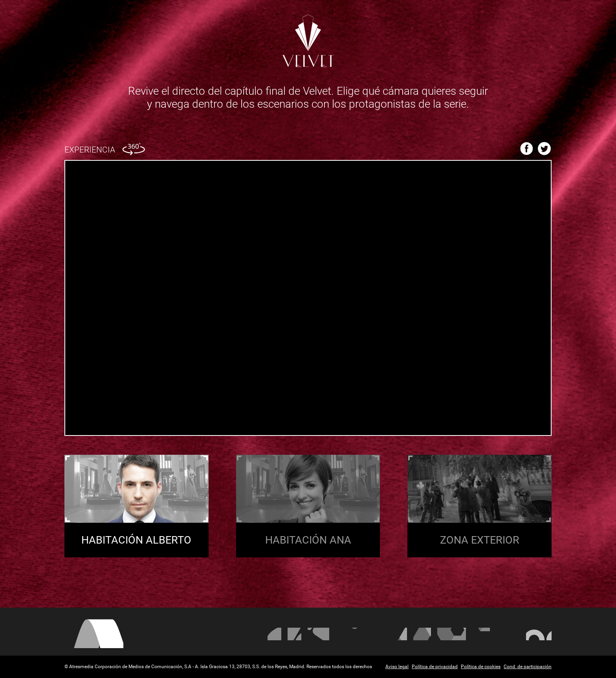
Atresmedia (94, 633)
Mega (374, 634)
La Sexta (294, 634)
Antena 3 (274, 634)
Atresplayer (508, 634)
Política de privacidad (435, 667)
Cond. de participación (528, 667)
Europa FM (452, 634)
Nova (346, 634)
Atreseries (399, 634)
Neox (318, 634)
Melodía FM (481, 634)
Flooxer (539, 634)
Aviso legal (397, 667)
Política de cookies (481, 667)
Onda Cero (422, 634)
